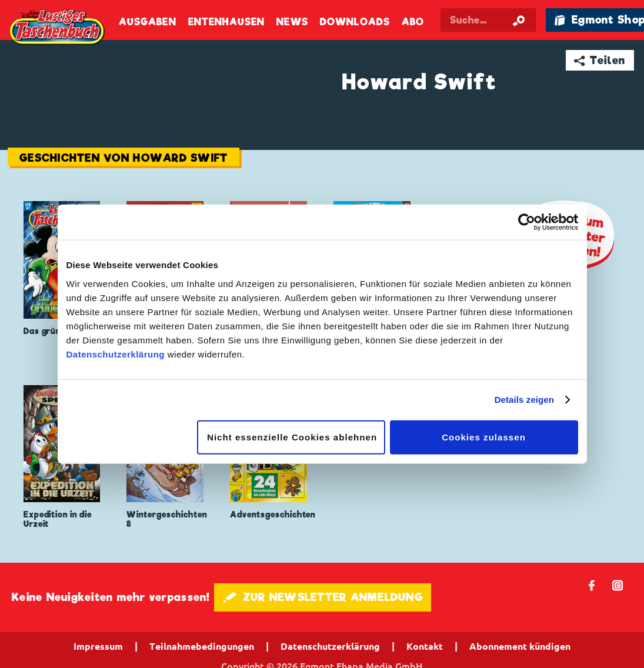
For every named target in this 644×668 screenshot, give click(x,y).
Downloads (355, 22)
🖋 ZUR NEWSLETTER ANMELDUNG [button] (323, 597)
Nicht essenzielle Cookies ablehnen (292, 437)
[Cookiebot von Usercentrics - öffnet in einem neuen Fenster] (527, 222)
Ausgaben (148, 22)
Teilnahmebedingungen (202, 646)
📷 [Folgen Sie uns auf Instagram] (618, 585)
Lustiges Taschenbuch (58, 28)
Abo (413, 22)
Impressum (98, 646)
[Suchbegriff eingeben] (488, 20)
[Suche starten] (519, 20)
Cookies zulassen (484, 437)
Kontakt (425, 646)
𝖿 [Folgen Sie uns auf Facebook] (592, 585)
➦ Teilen (600, 60)
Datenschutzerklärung (116, 354)
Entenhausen (226, 22)
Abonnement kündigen (520, 646)
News (292, 22)
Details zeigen (524, 400)
